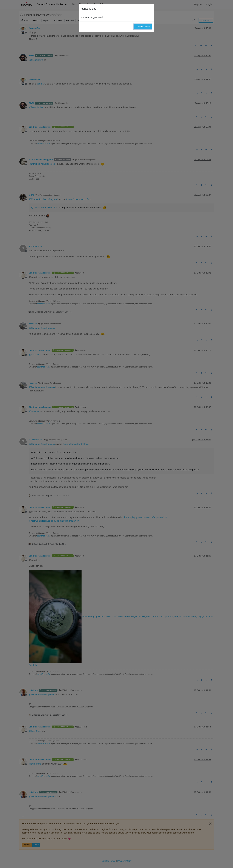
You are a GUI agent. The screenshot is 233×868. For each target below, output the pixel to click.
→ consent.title (143, 27)
